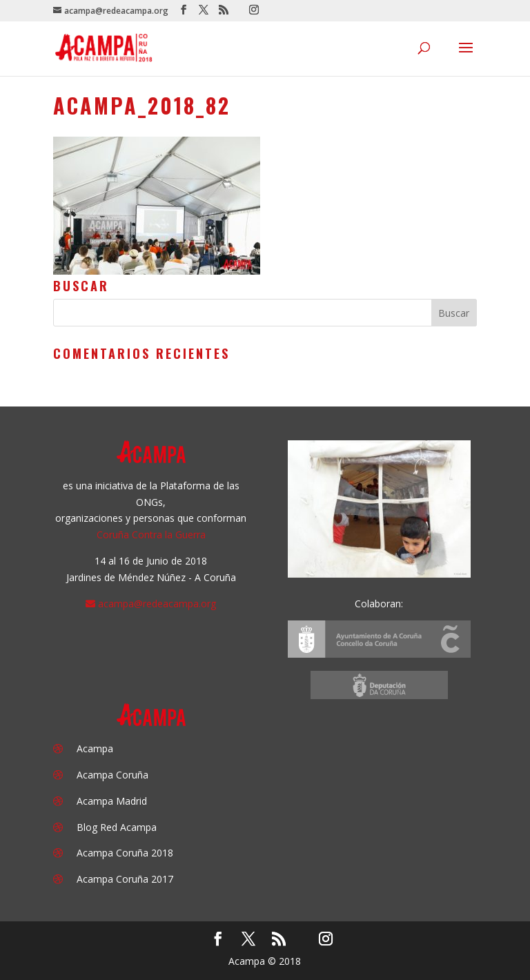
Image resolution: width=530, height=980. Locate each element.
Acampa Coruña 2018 (125, 853)
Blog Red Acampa (117, 827)
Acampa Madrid (112, 801)
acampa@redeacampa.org (157, 604)
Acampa (95, 748)
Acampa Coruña (112, 775)
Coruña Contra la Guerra (151, 535)
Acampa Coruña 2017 (125, 879)
